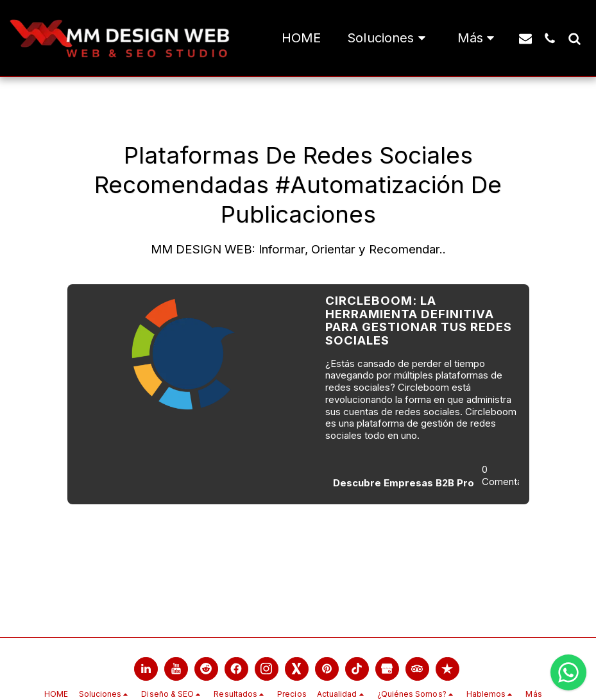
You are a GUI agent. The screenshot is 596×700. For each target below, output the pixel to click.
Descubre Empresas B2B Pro (404, 483)
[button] (389, 38)
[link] (146, 669)
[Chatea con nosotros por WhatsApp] (568, 672)
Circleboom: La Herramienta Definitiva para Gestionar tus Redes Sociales (419, 320)
